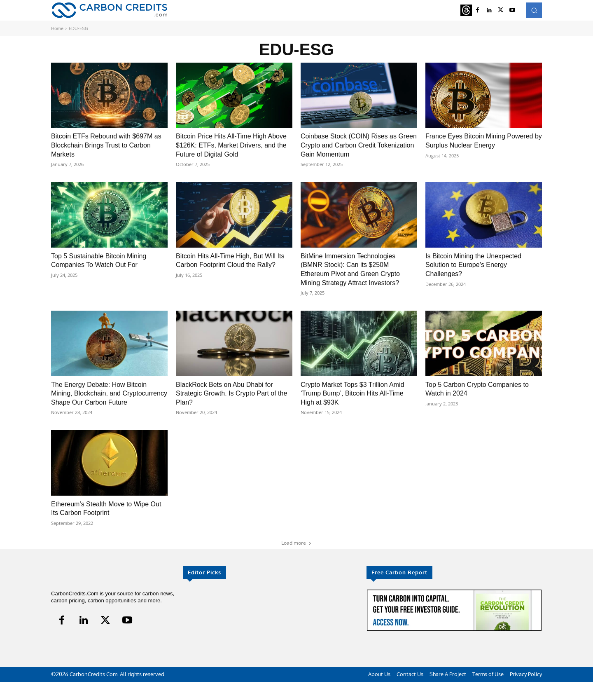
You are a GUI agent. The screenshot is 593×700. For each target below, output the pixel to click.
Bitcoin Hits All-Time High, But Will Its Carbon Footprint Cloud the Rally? (232, 273)
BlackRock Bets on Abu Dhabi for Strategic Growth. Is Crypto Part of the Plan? (232, 402)
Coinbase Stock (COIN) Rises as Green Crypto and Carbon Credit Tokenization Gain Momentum (355, 145)
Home (57, 28)
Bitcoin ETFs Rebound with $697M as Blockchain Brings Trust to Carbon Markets (108, 145)
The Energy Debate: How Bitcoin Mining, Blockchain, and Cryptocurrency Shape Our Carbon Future (108, 406)
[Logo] (109, 10)
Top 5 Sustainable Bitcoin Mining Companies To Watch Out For (105, 269)
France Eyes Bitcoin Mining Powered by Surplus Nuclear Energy (472, 145)
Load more (296, 561)
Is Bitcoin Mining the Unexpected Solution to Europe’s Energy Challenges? (479, 273)
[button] (534, 10)
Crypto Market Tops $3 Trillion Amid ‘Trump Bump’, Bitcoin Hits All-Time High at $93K (359, 402)
